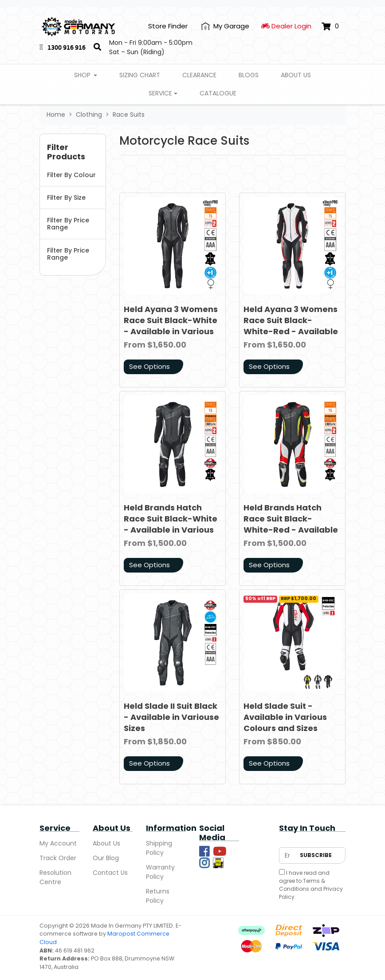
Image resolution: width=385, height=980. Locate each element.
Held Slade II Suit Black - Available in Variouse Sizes (171, 717)
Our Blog (106, 858)
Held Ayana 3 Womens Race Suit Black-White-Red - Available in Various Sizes (291, 326)
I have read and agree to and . (311, 885)
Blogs (249, 75)
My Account (58, 843)
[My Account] (225, 26)
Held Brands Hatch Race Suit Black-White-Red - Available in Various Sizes (291, 524)
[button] (73, 152)
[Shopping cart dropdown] (330, 26)
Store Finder (168, 26)
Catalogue (218, 93)
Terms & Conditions (302, 885)
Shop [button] (83, 75)
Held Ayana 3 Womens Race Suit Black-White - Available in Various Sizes (171, 326)
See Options (149, 366)
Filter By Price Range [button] (68, 224)
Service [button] (160, 93)
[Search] (97, 47)
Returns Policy (158, 896)
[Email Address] (287, 856)
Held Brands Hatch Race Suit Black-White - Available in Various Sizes (171, 524)
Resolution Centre (55, 877)
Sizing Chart (140, 75)
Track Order (58, 858)
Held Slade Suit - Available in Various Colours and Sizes (285, 717)
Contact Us (110, 873)
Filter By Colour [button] (71, 175)
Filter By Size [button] (66, 198)
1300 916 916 (67, 47)
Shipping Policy (159, 848)
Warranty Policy (160, 872)
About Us (296, 75)
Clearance (199, 75)
